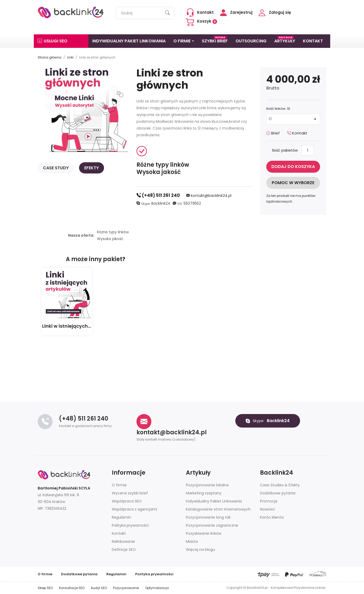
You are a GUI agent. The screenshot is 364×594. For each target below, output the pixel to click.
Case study (56, 168)
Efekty (92, 168)
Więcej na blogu (200, 550)
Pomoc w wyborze (293, 183)
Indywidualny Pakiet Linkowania (214, 501)
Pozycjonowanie (126, 588)
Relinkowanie (123, 541)
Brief (273, 133)
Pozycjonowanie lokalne (207, 485)
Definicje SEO (124, 550)
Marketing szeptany (204, 493)
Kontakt (297, 133)
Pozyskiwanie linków (204, 533)
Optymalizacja (157, 588)
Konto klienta (272, 517)
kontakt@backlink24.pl (209, 196)
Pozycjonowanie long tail (208, 517)
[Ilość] (308, 150)
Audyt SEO (99, 588)
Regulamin (121, 517)
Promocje (269, 501)
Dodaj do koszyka (293, 167)
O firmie (119, 485)
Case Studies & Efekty (280, 485)
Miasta (192, 541)
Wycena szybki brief (130, 493)
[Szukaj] (145, 13)
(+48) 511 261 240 (158, 195)
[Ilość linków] (293, 119)
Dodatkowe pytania (278, 493)
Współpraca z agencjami (134, 509)
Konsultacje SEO (72, 588)
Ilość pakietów (285, 150)
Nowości (267, 509)
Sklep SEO (45, 588)
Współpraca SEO (127, 501)
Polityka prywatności (130, 525)
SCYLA (84, 488)
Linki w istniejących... (67, 326)
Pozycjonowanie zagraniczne (212, 525)
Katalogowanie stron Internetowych (218, 509)
